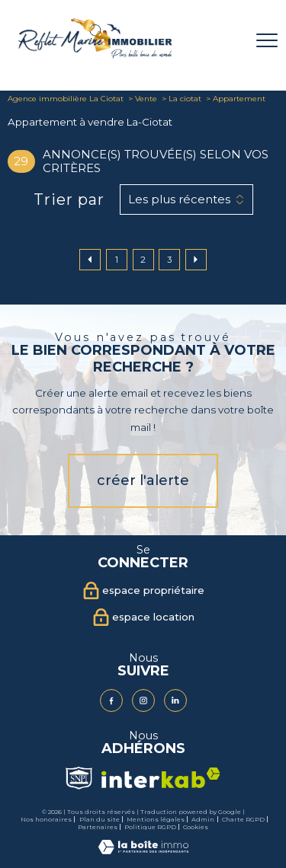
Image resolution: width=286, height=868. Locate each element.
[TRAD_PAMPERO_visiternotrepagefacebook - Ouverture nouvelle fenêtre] (111, 700)
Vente (146, 99)
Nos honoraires (46, 819)
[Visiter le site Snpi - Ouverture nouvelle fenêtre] (79, 778)
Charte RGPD (243, 819)
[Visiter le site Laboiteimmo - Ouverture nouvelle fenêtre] (143, 851)
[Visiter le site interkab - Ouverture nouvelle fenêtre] (161, 778)
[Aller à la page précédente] (90, 260)
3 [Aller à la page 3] (169, 260)
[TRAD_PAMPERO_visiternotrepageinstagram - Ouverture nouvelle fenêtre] (143, 700)
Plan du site (100, 819)
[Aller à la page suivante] (196, 260)
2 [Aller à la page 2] (143, 260)
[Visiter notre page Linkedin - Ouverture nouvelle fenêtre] (175, 700)
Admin (203, 819)
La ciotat (185, 99)
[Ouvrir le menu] (267, 40)
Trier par (69, 199)
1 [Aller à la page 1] (117, 260)
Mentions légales (156, 819)
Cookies (196, 827)
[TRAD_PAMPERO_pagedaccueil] (95, 55)
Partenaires (98, 827)
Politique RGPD (150, 827)
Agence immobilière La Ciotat (66, 99)
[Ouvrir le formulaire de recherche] (227, 41)
